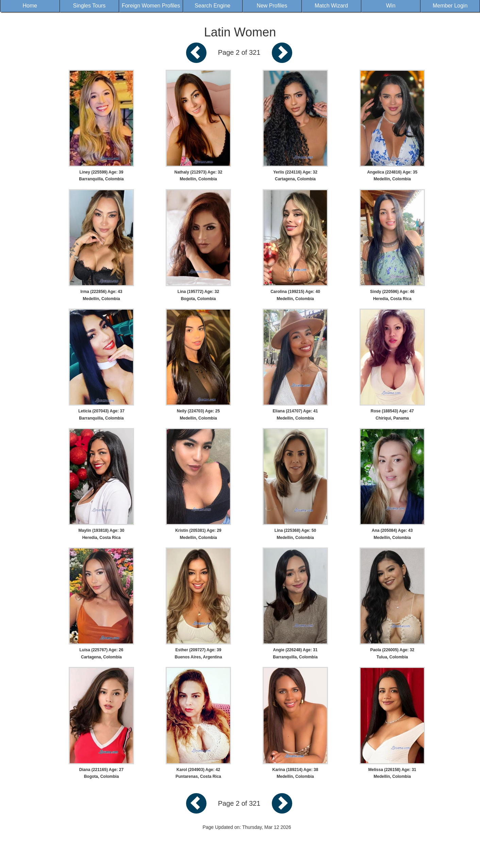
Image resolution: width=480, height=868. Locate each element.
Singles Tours (89, 6)
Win (391, 6)
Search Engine (212, 6)
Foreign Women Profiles (151, 6)
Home (30, 6)
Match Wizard (331, 6)
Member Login (450, 6)
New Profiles (272, 6)
